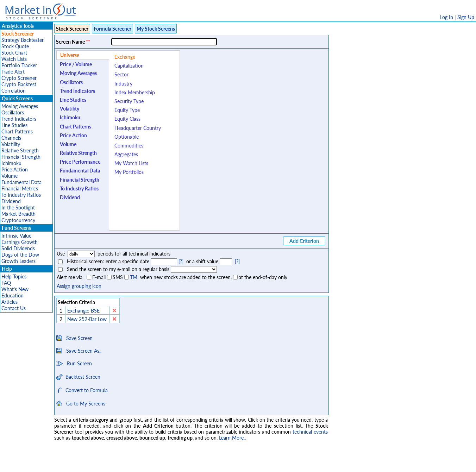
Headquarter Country (138, 128)
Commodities (129, 146)
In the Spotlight (18, 207)
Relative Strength (20, 150)
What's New (15, 289)
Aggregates (126, 154)
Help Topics (14, 276)
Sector (121, 74)
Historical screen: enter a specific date (108, 261)
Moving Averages (20, 106)
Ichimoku (11, 163)
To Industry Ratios (21, 195)
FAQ (6, 283)
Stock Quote (15, 46)
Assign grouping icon (79, 286)
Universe (70, 55)
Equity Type (127, 110)
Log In (447, 17)
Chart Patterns (17, 131)
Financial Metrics (20, 188)
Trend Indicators (19, 119)
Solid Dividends (18, 248)
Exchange (125, 57)
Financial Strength (21, 157)
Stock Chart (14, 53)
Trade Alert (13, 72)
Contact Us (14, 308)
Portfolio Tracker (19, 65)
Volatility (11, 144)
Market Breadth (18, 214)
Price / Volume (76, 64)
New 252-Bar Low (87, 319)
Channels (11, 138)
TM (134, 277)
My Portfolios (129, 172)
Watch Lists (14, 59)
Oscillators (13, 112)
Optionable (127, 137)
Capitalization (129, 66)
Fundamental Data (21, 182)
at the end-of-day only (263, 277)
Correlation (14, 91)
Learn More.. (232, 438)
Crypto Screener (19, 78)
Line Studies (14, 125)
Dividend (11, 201)
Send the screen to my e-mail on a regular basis (118, 269)
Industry (123, 84)
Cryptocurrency (18, 220)
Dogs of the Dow (20, 255)
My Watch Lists (131, 163)
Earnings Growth (20, 242)
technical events (310, 432)
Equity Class (127, 119)
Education (12, 295)
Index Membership (135, 92)
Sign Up (466, 17)
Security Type (129, 101)
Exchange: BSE (83, 311)
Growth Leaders (18, 261)
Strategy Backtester (23, 40)
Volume (10, 176)
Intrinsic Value (16, 236)
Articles (10, 302)
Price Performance (80, 162)
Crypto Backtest (19, 84)
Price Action (15, 169)
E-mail (99, 277)
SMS (118, 277)
